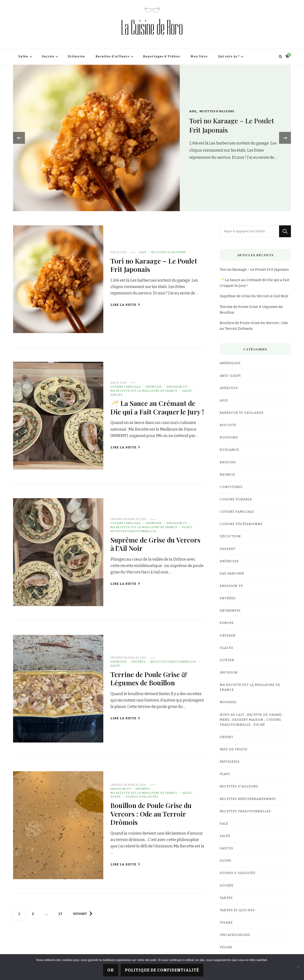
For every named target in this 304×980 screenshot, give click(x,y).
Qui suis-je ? (229, 56)
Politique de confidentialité (162, 970)
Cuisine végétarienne (241, 524)
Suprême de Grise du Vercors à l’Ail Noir (155, 544)
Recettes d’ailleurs (112, 56)
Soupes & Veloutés (142, 797)
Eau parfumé (232, 574)
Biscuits (228, 425)
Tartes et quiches (237, 910)
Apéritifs (229, 388)
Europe (227, 623)
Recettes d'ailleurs (217, 111)
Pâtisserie (230, 762)
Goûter (227, 660)
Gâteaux (228, 636)
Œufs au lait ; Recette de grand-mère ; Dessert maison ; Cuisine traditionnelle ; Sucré (252, 720)
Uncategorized (235, 935)
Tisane (226, 923)
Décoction (230, 536)
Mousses (228, 702)
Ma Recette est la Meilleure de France (144, 391)
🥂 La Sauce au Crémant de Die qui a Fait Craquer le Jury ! (157, 407)
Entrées (139, 662)
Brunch (227, 475)
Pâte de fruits (234, 749)
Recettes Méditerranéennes (248, 799)
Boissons (229, 437)
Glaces (226, 648)
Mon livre (199, 56)
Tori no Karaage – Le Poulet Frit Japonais (154, 265)
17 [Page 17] (62, 912)
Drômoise (76, 56)
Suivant (83, 914)
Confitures (231, 487)
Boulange (229, 450)
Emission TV (177, 387)
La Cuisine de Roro (152, 28)
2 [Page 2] (35, 912)
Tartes (226, 898)
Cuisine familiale (126, 387)
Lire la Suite (125, 305)
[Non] (298, 967)
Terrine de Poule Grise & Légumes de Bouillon (149, 678)
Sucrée (48, 56)
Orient (226, 737)
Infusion (229, 673)
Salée (23, 56)
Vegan (226, 947)
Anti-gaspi (230, 376)
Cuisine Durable (236, 499)
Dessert (228, 549)
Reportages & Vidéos (161, 56)
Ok (111, 970)
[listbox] (152, 138)
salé (224, 824)
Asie (193, 111)
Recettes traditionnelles (133, 531)
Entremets (230, 611)
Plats (187, 527)
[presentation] (19, 138)
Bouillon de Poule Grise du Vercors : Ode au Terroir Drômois (151, 814)
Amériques (230, 363)
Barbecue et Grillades (242, 413)
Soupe (116, 797)
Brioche (228, 462)
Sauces (116, 395)
